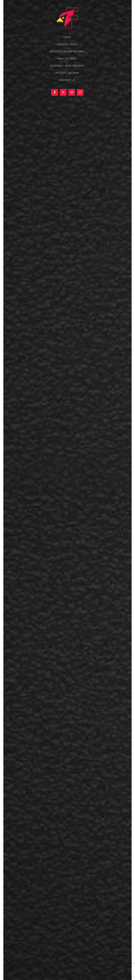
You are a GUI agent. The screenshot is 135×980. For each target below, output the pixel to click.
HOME (67, 37)
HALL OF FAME (67, 59)
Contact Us (67, 80)
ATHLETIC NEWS (67, 44)
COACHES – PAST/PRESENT (67, 66)
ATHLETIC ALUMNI (67, 73)
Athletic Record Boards (67, 51)
